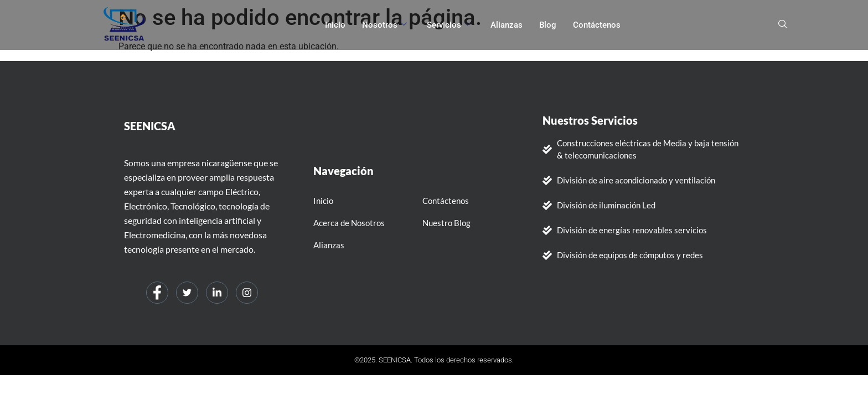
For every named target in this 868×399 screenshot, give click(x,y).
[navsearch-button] (783, 25)
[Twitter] (187, 293)
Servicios (449, 25)
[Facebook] (157, 293)
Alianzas (507, 25)
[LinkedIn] (217, 293)
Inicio (335, 25)
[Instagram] (247, 293)
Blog (548, 25)
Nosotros (384, 25)
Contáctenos (597, 25)
